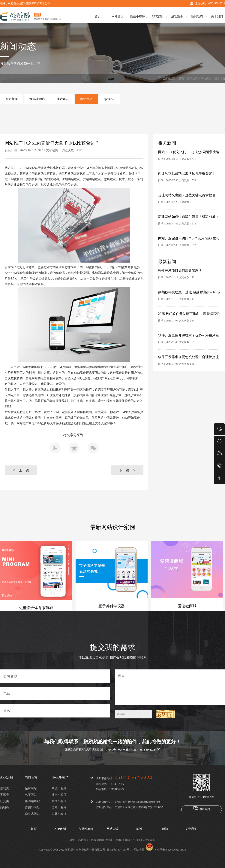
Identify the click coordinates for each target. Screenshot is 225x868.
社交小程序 (59, 795)
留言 (170, 687)
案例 (139, 829)
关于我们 (217, 16)
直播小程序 (59, 801)
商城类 (4, 807)
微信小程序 (137, 16)
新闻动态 (197, 16)
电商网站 (31, 795)
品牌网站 (31, 788)
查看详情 (220, 79)
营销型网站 (32, 807)
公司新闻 (12, 99)
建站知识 (63, 99)
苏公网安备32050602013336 (166, 850)
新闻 (165, 829)
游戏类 (4, 788)
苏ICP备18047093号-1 (119, 850)
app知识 (109, 99)
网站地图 (139, 850)
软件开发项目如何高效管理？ (180, 271)
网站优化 (206, 79)
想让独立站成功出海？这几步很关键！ (187, 174)
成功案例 (177, 16)
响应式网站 (32, 814)
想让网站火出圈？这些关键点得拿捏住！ (188, 195)
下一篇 (127, 470)
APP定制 (157, 16)
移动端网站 (32, 801)
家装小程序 (59, 814)
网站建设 (118, 16)
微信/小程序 (37, 99)
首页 (98, 16)
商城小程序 (59, 788)
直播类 (4, 795)
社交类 (4, 801)
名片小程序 (59, 807)
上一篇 (21, 470)
